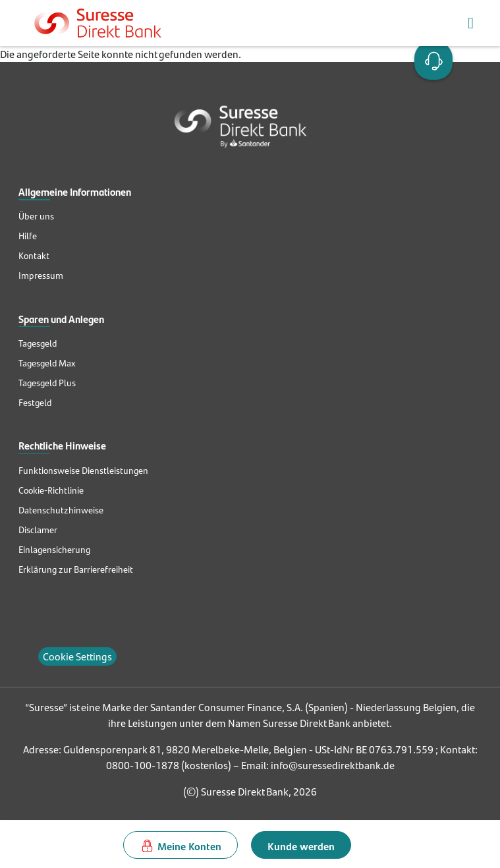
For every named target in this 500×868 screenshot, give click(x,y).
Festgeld (35, 403)
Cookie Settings (77, 656)
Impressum (41, 275)
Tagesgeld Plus (47, 383)
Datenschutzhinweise (61, 510)
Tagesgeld (38, 343)
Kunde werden (301, 846)
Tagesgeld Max (47, 363)
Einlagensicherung (54, 550)
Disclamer (38, 530)
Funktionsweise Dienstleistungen (83, 471)
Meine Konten (189, 846)
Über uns (36, 216)
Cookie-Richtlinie (51, 490)
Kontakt (34, 256)
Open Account (431, 59)
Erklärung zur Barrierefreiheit (76, 569)
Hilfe (28, 236)
